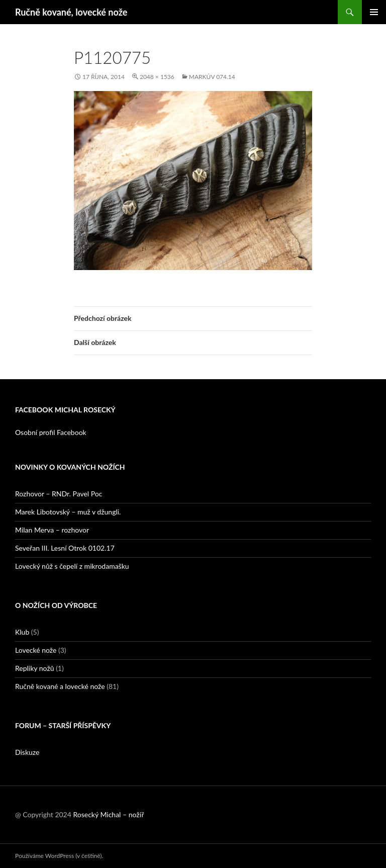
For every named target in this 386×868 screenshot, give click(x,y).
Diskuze (27, 752)
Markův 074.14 (212, 77)
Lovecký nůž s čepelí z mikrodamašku (72, 566)
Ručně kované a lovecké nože (60, 686)
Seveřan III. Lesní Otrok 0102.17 (65, 548)
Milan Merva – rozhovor (52, 530)
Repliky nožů (35, 668)
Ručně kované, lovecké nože (71, 12)
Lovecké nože (36, 650)
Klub (22, 632)
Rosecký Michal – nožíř (108, 814)
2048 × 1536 (157, 77)
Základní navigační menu (374, 12)
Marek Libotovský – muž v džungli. (68, 512)
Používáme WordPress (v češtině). (59, 856)
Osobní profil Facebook (51, 432)
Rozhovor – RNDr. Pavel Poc (59, 494)
